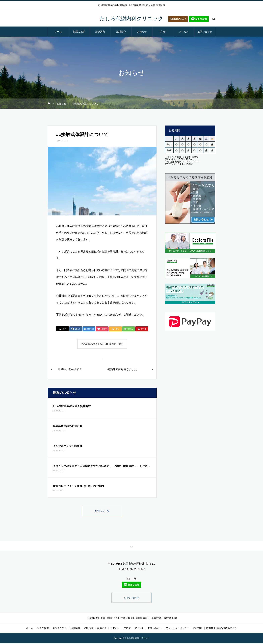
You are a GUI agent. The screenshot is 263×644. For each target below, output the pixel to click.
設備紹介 (121, 32)
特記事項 (198, 629)
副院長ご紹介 (60, 629)
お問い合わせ (205, 32)
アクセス (184, 32)
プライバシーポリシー (177, 629)
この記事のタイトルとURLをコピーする (102, 344)
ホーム (58, 32)
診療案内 (100, 32)
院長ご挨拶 (79, 32)
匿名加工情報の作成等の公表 (222, 629)
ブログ (163, 32)
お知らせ (142, 32)
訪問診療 (89, 629)
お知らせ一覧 (102, 511)
